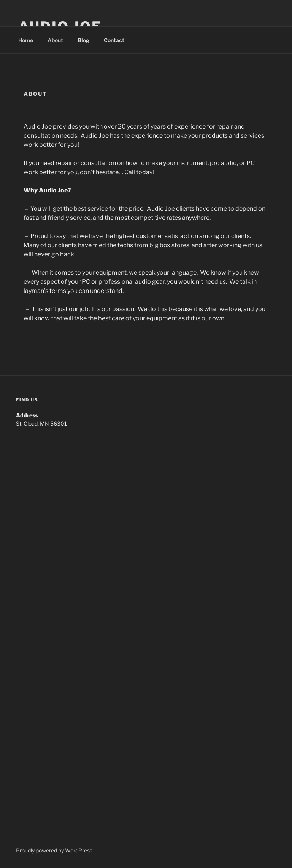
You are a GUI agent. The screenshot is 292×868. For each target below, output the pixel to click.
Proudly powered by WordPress (54, 850)
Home (26, 40)
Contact (114, 40)
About (55, 40)
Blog (83, 40)
